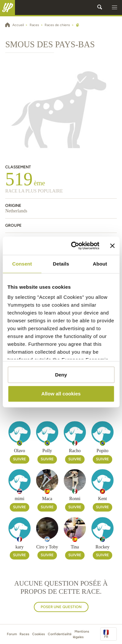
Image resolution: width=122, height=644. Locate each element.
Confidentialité (60, 634)
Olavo (20, 451)
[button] (115, 8)
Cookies (39, 634)
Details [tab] (61, 264)
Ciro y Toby (47, 547)
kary (20, 547)
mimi (20, 499)
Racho (75, 451)
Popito (103, 451)
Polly (47, 451)
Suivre (20, 459)
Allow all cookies (61, 394)
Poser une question (61, 607)
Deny (61, 375)
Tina (75, 547)
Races (24, 634)
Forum (12, 634)
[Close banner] (112, 246)
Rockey (103, 547)
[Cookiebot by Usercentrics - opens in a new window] (74, 246)
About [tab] (100, 264)
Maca (47, 499)
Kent (102, 499)
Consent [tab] (22, 264)
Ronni (75, 499)
